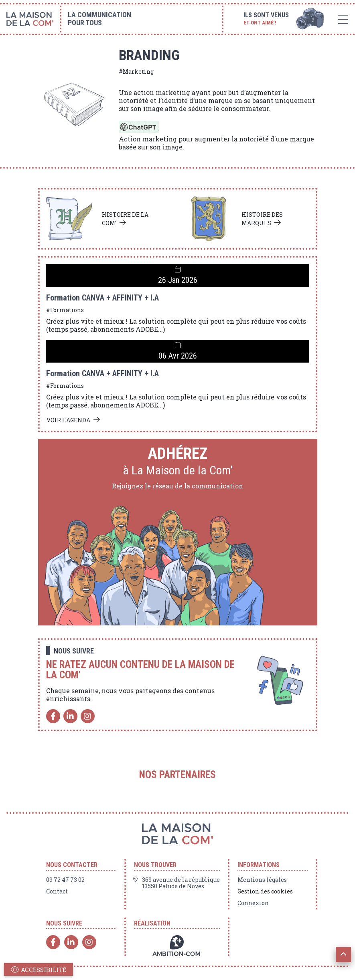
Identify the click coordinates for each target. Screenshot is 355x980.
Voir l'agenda (68, 420)
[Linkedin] (70, 716)
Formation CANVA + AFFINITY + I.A (102, 298)
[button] (343, 954)
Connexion (253, 903)
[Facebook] (53, 716)
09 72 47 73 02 (65, 880)
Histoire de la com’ (125, 219)
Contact (57, 891)
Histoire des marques (262, 219)
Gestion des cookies (265, 891)
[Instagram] (88, 716)
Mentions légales (262, 880)
